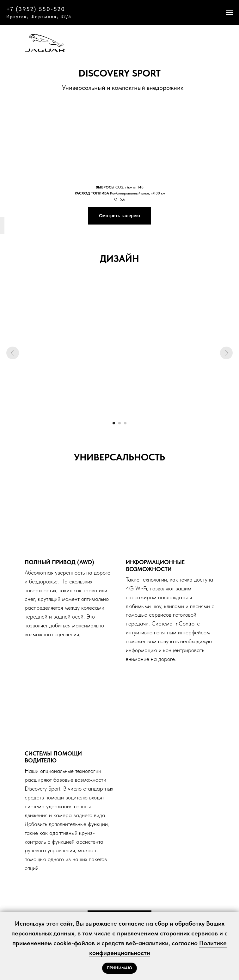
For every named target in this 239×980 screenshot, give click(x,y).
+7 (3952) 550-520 (36, 9)
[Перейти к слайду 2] (120, 423)
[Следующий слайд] (226, 353)
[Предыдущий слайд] (13, 353)
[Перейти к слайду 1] (114, 423)
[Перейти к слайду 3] (125, 423)
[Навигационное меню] (229, 13)
